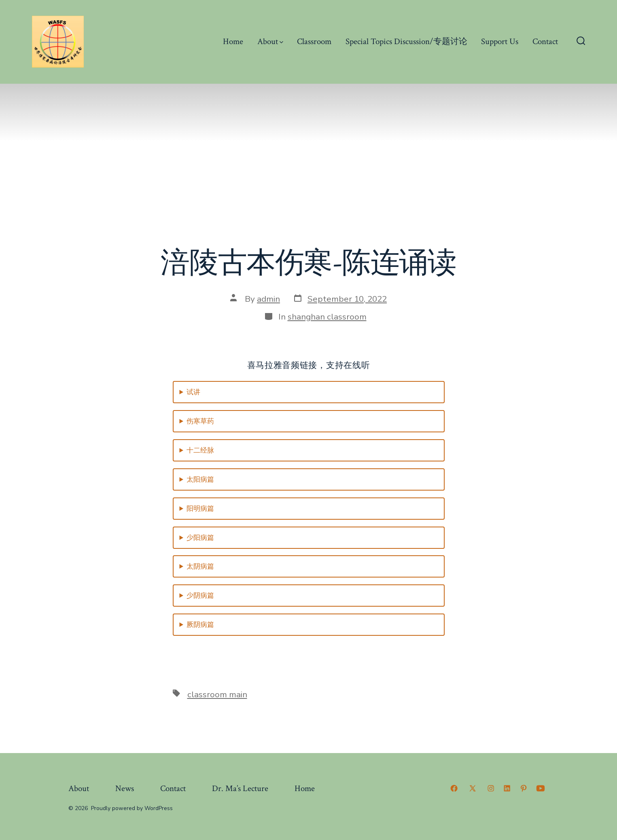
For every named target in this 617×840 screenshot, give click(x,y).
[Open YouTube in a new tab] (541, 788)
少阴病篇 (200, 596)
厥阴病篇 (200, 625)
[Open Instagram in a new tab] (491, 788)
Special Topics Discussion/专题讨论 (406, 41)
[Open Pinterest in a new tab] (524, 788)
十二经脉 (200, 450)
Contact (545, 41)
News (125, 788)
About (270, 41)
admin (268, 299)
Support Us (500, 41)
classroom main (217, 694)
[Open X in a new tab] (473, 788)
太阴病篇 (200, 566)
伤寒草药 (200, 421)
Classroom (314, 41)
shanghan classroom (327, 317)
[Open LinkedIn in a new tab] (507, 788)
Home (233, 41)
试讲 (193, 392)
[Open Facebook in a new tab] (454, 788)
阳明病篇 (200, 509)
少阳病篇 (200, 538)
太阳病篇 (200, 479)
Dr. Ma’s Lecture (240, 788)
